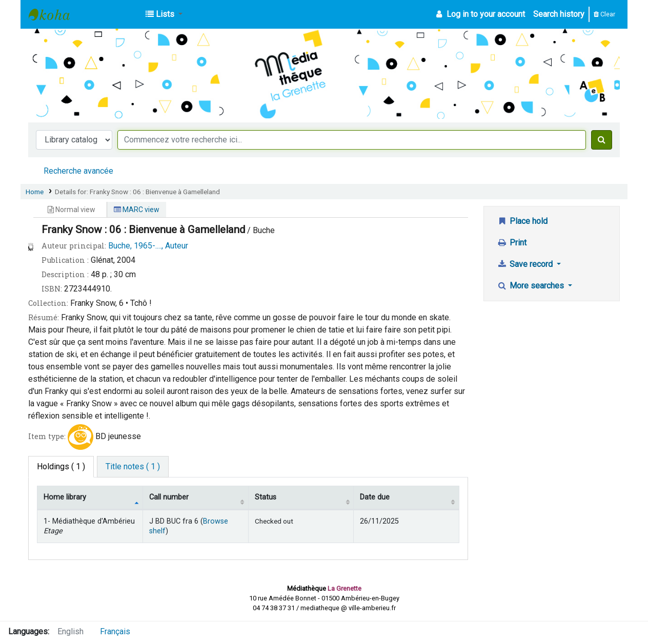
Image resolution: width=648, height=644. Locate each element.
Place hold (522, 221)
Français (115, 631)
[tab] (133, 467)
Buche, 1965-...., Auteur (148, 246)
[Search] (602, 140)
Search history (559, 14)
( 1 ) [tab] (61, 466)
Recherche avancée (78, 171)
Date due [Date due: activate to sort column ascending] (375, 497)
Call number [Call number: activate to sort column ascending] (169, 497)
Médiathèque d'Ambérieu (54, 14)
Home (35, 192)
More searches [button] (531, 286)
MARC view (137, 210)
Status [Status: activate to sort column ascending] (266, 497)
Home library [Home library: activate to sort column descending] (65, 497)
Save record (526, 264)
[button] (164, 14)
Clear (604, 14)
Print (512, 243)
